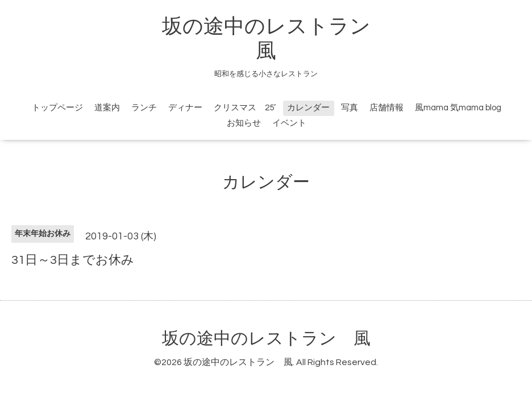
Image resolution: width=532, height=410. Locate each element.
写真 (350, 108)
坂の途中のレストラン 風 (266, 339)
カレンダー (308, 108)
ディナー (185, 108)
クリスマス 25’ (245, 108)
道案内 (107, 108)
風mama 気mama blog (458, 108)
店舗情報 (386, 108)
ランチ (144, 108)
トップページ (57, 108)
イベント (289, 123)
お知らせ (244, 123)
